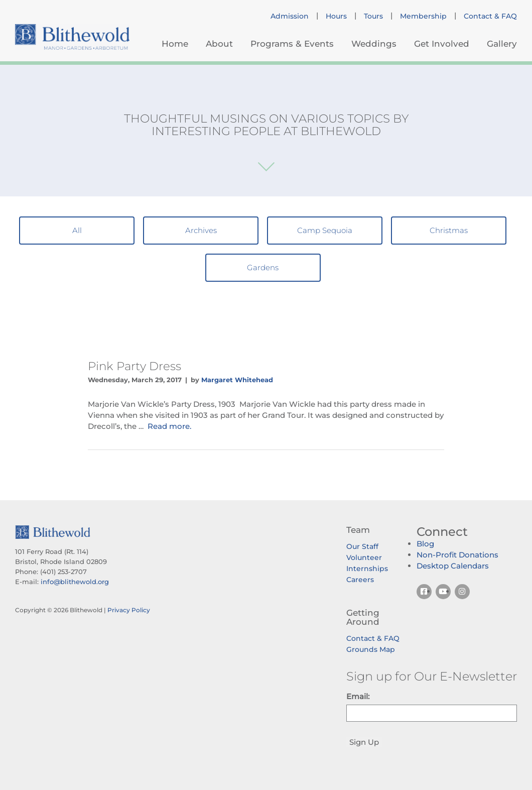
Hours (336, 16)
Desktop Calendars (453, 566)
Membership (423, 16)
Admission (290, 16)
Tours (373, 16)
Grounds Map (371, 649)
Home (175, 44)
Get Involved (442, 44)
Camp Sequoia (325, 230)
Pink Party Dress (135, 366)
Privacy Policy (129, 610)
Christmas (449, 230)
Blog (425, 544)
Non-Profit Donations (457, 555)
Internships (367, 569)
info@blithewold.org (75, 582)
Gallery (502, 44)
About (219, 44)
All (77, 230)
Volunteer (364, 557)
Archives (201, 230)
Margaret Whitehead (237, 380)
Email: (358, 696)
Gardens (263, 267)
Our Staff (362, 546)
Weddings (374, 44)
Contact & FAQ (490, 16)
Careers (360, 580)
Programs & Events (292, 44)
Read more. (169, 426)
